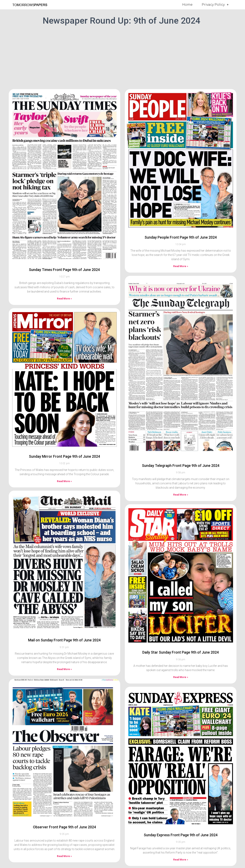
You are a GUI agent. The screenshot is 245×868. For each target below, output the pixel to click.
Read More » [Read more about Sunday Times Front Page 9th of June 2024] (64, 299)
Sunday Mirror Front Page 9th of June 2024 (64, 456)
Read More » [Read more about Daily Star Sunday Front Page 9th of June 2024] (181, 677)
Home (187, 5)
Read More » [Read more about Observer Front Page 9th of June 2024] (64, 856)
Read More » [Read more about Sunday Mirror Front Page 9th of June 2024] (64, 481)
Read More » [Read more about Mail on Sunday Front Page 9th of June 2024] (64, 669)
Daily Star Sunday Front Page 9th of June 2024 (181, 652)
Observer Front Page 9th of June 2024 (64, 827)
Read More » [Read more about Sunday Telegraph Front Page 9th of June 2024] (181, 495)
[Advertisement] (123, 57)
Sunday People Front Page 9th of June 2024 (181, 237)
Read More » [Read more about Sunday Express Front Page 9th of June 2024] (181, 860)
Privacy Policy (215, 5)
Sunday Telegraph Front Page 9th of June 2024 (181, 466)
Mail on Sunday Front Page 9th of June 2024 (64, 640)
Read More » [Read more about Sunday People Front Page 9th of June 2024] (181, 266)
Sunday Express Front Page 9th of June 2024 (181, 835)
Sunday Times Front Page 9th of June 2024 (64, 270)
